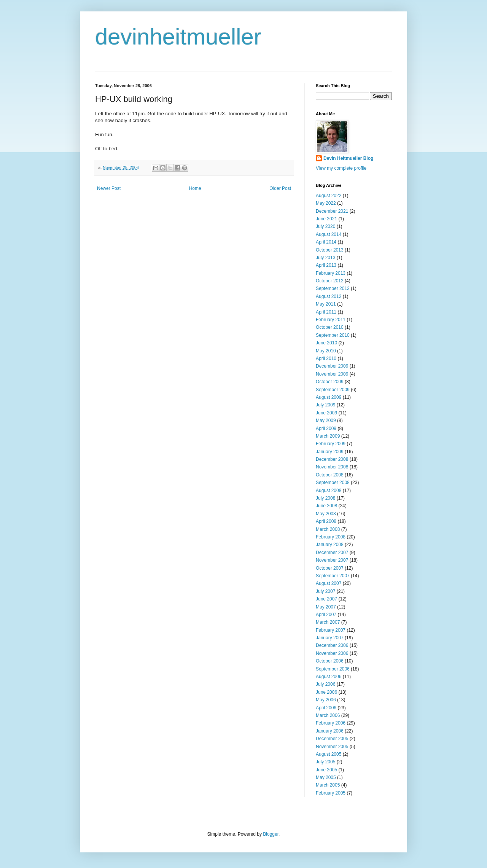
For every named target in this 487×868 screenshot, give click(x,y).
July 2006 (325, 684)
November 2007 (332, 560)
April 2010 (326, 358)
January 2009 (330, 452)
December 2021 (332, 211)
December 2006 (332, 645)
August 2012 (329, 296)
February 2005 (331, 793)
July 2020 (325, 226)
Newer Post (109, 188)
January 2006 (330, 731)
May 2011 (326, 304)
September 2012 (333, 288)
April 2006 (326, 708)
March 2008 (328, 529)
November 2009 (332, 374)
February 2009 (331, 444)
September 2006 (333, 669)
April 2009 (326, 428)
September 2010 (333, 335)
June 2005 (326, 770)
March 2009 (328, 436)
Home (195, 188)
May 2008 (326, 514)
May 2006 (326, 700)
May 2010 (326, 351)
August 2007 (329, 583)
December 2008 (332, 459)
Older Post (280, 188)
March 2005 (328, 785)
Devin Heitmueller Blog (348, 158)
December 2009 (332, 366)
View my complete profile (341, 168)
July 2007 (325, 591)
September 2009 (333, 390)
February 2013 (331, 273)
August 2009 (329, 397)
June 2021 (326, 219)
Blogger (271, 834)
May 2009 (326, 420)
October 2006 (330, 661)
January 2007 (330, 638)
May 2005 (326, 777)
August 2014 (329, 234)
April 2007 (326, 615)
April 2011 (326, 312)
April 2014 (326, 242)
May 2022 (326, 203)
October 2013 (330, 250)
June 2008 (326, 506)
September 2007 (333, 576)
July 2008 (325, 498)
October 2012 (330, 281)
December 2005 (332, 739)
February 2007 (331, 630)
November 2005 (332, 747)
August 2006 (329, 677)
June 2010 (326, 343)
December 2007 (332, 553)
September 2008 (333, 483)
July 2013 (325, 258)
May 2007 (326, 607)
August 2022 (329, 196)
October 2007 (330, 568)
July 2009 (325, 405)
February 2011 (331, 320)
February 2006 (331, 723)
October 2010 (330, 327)
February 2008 (331, 537)
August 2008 (329, 491)
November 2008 (332, 467)
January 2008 (330, 545)
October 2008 (330, 475)
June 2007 (326, 599)
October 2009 (330, 382)
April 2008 (326, 521)
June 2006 (326, 692)
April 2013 (326, 265)
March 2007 (328, 622)
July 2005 (325, 762)
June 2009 (326, 413)
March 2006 (328, 715)
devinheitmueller (178, 37)
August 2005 (329, 754)
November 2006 (332, 653)
